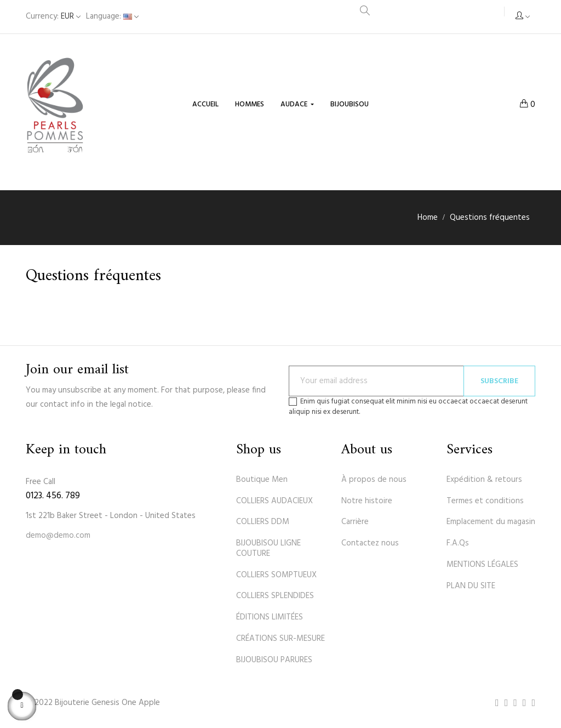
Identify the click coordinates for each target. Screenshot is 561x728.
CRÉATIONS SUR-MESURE (280, 639)
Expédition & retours (484, 480)
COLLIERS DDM (263, 522)
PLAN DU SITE (471, 586)
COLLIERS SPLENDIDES (275, 596)
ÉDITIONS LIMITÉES (270, 617)
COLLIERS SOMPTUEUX (276, 575)
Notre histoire (367, 501)
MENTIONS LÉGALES (482, 565)
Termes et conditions (485, 501)
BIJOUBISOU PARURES (274, 660)
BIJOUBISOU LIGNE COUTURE (268, 548)
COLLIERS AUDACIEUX (274, 501)
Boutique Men (262, 480)
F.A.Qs (458, 543)
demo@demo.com (58, 536)
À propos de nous (374, 480)
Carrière (355, 522)
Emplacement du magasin (491, 522)
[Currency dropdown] (53, 17)
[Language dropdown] (112, 17)
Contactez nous (370, 543)
